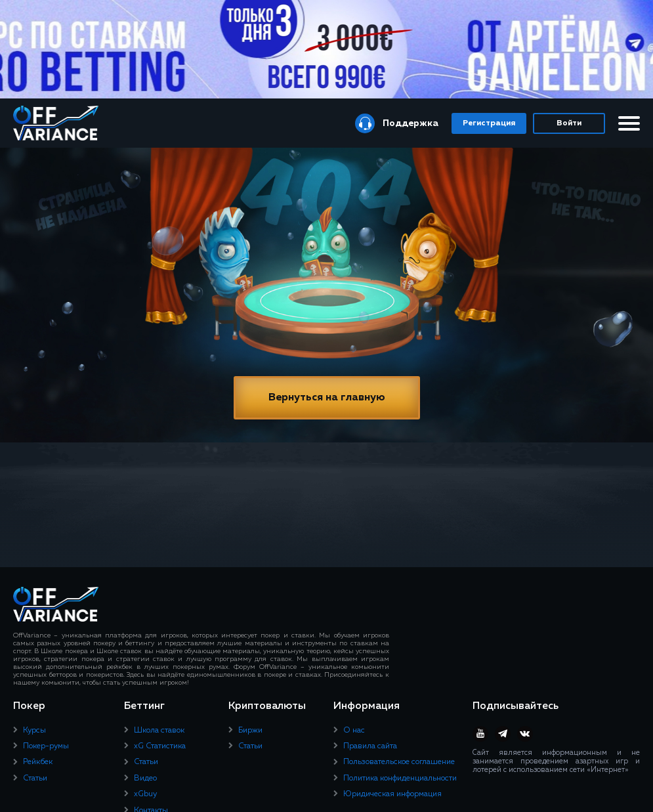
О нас (354, 731)
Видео (145, 779)
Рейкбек (38, 762)
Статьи (35, 779)
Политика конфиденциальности (400, 779)
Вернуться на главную (327, 398)
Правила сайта (370, 746)
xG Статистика (160, 746)
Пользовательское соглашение (399, 762)
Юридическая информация (392, 794)
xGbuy (145, 794)
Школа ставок (159, 731)
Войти (569, 123)
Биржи (250, 731)
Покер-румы (46, 746)
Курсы (34, 731)
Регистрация (489, 123)
